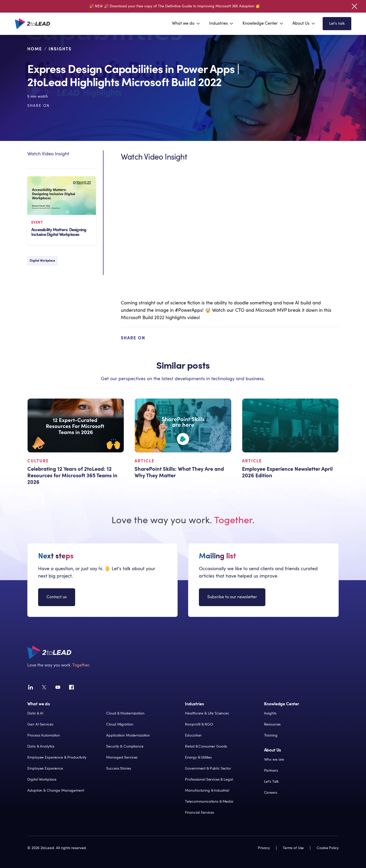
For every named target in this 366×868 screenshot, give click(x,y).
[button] (186, 24)
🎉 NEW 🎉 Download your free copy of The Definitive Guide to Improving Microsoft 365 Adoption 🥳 (175, 6)
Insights (60, 50)
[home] (33, 24)
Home (35, 50)
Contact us (57, 599)
